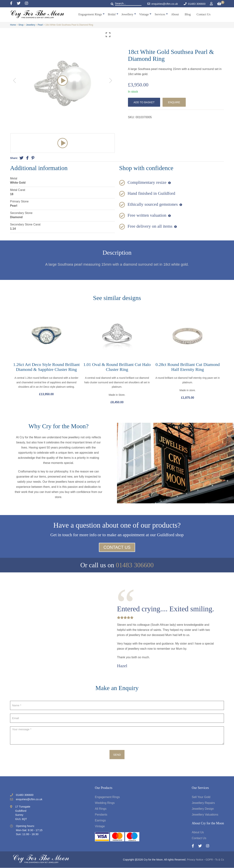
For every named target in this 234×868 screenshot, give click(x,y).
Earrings (100, 821)
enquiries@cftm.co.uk (163, 4)
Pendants (101, 815)
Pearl (40, 25)
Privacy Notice (195, 860)
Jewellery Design (203, 809)
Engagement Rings (90, 14)
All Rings (101, 809)
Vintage (144, 14)
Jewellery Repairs (203, 803)
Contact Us (203, 14)
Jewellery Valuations (205, 815)
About (175, 14)
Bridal (112, 14)
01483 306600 (197, 4)
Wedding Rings (105, 803)
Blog (188, 14)
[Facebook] (13, 4)
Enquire (176, 102)
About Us (198, 833)
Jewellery (127, 14)
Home (13, 25)
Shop (21, 25)
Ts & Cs (220, 860)
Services (160, 14)
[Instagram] (27, 4)
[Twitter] (21, 4)
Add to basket (145, 102)
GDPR (209, 860)
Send (117, 755)
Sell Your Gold (201, 797)
